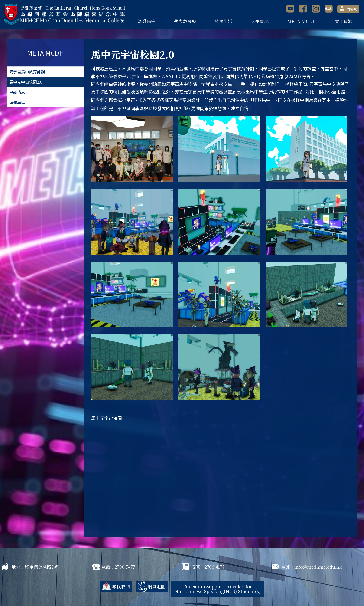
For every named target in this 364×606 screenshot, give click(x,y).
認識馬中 (147, 21)
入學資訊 (260, 21)
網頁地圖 (156, 586)
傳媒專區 (17, 102)
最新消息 (17, 92)
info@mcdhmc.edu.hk (318, 567)
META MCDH (302, 21)
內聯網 (348, 9)
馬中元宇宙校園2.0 (26, 82)
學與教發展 (185, 21)
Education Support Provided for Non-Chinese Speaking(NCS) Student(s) (218, 589)
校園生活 (224, 21)
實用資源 (344, 21)
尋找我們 (121, 586)
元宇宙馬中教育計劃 (27, 72)
